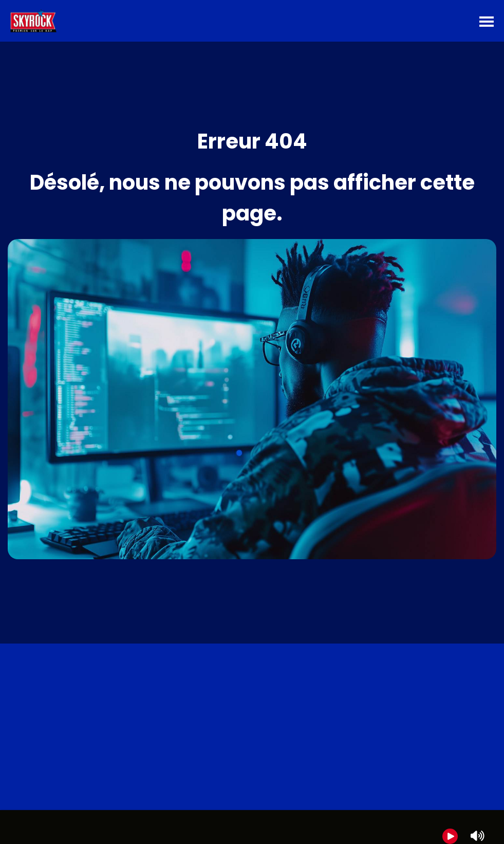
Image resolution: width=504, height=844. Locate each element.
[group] (252, 827)
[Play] (450, 836)
